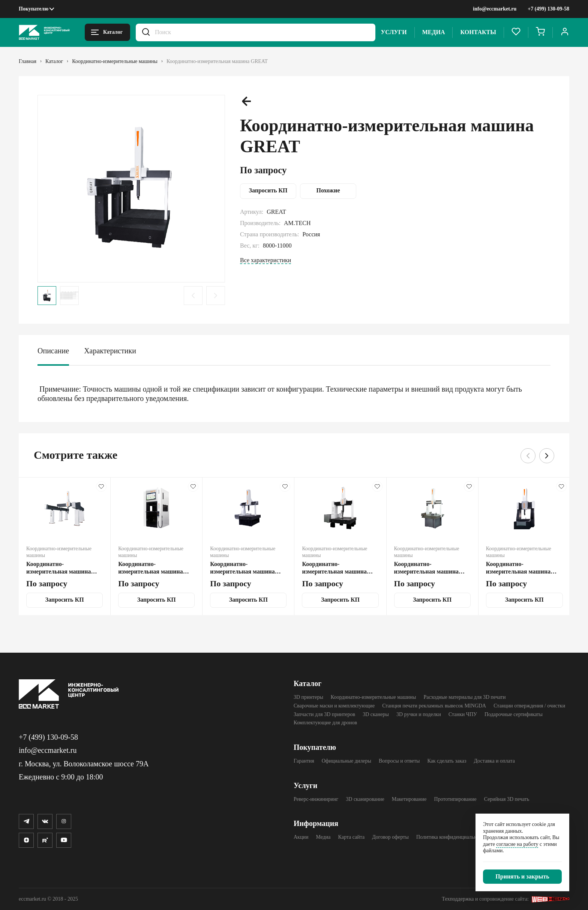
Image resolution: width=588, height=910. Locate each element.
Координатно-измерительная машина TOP (518, 568)
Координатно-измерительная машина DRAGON (427, 568)
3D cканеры (376, 714)
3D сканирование (365, 799)
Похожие (328, 190)
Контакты (478, 32)
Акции (301, 837)
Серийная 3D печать (507, 799)
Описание (53, 351)
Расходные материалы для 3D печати (464, 697)
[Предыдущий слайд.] (193, 296)
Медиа (434, 32)
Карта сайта (352, 837)
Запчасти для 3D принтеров (324, 714)
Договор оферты (390, 837)
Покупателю (34, 9)
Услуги (394, 32)
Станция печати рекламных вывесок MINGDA (434, 706)
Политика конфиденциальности (452, 837)
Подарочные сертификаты (514, 714)
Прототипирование (455, 799)
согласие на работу (517, 844)
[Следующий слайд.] (216, 296)
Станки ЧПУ (463, 714)
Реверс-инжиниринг (316, 799)
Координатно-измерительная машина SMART (151, 568)
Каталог (307, 683)
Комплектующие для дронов (325, 723)
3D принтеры (308, 697)
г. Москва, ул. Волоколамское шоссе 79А (84, 764)
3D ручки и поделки (419, 714)
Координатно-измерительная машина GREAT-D (59, 568)
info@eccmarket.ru (495, 9)
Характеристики (110, 351)
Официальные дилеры (346, 761)
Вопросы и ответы (399, 761)
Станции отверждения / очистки (529, 706)
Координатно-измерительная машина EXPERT (334, 568)
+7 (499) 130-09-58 (548, 9)
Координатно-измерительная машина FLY (242, 568)
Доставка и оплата (494, 761)
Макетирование (409, 799)
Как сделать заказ (447, 761)
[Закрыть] (522, 877)
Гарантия (304, 761)
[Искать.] (146, 32)
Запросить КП (268, 190)
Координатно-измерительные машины (373, 697)
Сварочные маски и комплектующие (334, 706)
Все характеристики (265, 260)
